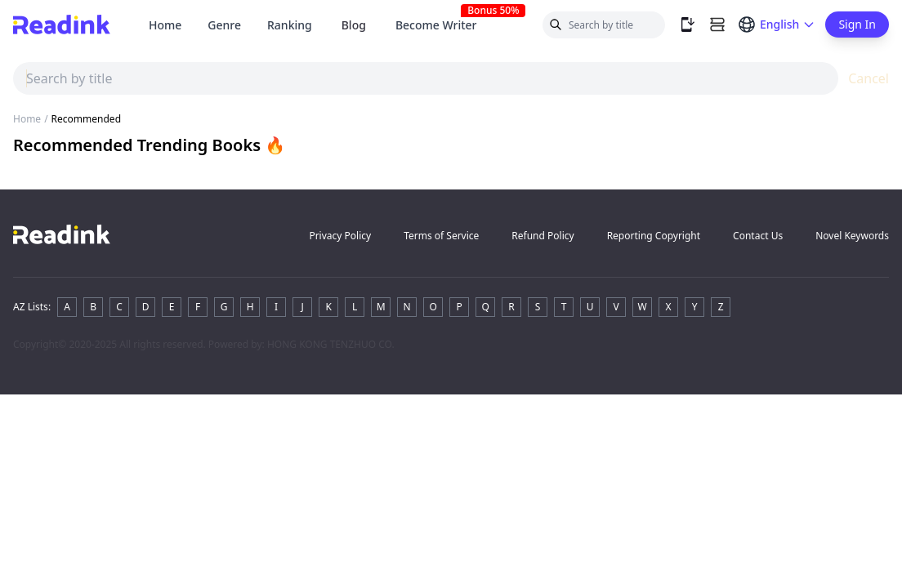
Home (165, 25)
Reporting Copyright (654, 236)
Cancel (869, 78)
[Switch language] (776, 24)
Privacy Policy (340, 236)
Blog (354, 25)
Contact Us (758, 236)
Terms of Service (441, 236)
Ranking (290, 25)
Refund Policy (543, 236)
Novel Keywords (852, 236)
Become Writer (443, 25)
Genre (224, 25)
